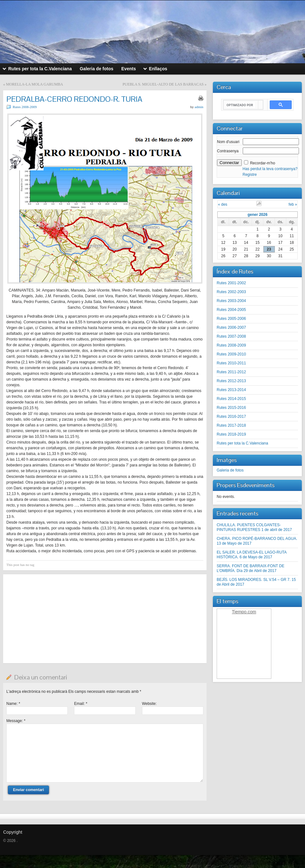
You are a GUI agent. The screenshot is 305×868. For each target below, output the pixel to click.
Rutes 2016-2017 (231, 417)
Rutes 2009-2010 (231, 354)
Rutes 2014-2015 (231, 399)
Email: (81, 704)
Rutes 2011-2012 (231, 372)
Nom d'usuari (228, 142)
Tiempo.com (244, 612)
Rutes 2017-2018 (231, 425)
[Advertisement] (105, 619)
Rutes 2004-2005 (231, 310)
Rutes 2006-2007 (231, 327)
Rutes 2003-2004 (231, 301)
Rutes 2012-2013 (231, 381)
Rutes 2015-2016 (231, 408)
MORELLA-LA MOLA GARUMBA (34, 84)
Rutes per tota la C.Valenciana (242, 443)
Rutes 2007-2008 (231, 336)
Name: (13, 704)
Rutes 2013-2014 (231, 390)
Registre (250, 175)
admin (199, 107)
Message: (16, 721)
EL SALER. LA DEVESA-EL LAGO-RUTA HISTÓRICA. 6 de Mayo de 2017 (252, 555)
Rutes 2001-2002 (231, 283)
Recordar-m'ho (263, 163)
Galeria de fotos (230, 470)
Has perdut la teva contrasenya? (270, 169)
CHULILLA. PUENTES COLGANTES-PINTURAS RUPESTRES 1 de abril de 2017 (254, 527)
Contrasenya (228, 151)
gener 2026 (258, 215)
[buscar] (241, 105)
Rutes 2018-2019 (231, 434)
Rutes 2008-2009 (25, 107)
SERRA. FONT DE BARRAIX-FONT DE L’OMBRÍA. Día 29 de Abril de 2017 (251, 568)
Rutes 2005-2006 (231, 319)
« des (223, 204)
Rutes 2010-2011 (231, 363)
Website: (149, 704)
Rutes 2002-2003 (231, 292)
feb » (293, 204)
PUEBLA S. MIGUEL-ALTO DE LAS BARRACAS (163, 84)
